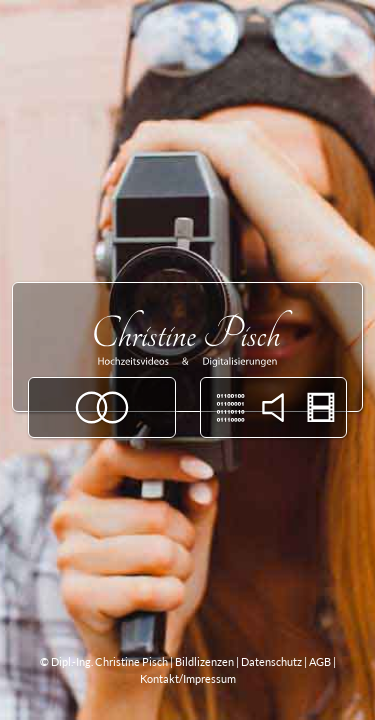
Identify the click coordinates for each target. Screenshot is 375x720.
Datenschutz (271, 661)
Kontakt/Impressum (188, 678)
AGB (320, 661)
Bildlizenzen (204, 661)
